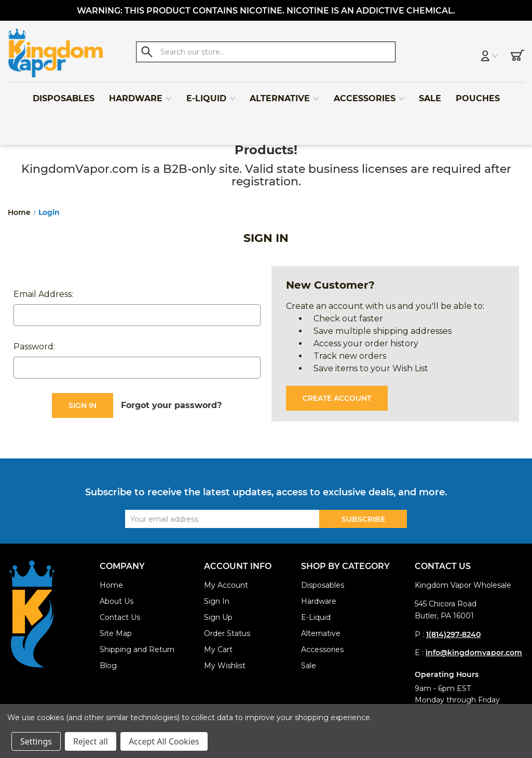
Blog (108, 666)
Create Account (337, 398)
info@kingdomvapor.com (474, 653)
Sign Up (218, 617)
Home (111, 585)
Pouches (478, 94)
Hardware (141, 94)
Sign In (217, 601)
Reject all (91, 741)
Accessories (370, 94)
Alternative (285, 94)
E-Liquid (211, 94)
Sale (430, 94)
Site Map (116, 633)
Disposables (64, 94)
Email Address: (43, 294)
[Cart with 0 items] (517, 53)
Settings (36, 741)
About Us (117, 601)
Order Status (227, 633)
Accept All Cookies (164, 741)
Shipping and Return (137, 649)
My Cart (218, 649)
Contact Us (120, 617)
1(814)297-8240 (453, 634)
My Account (226, 585)
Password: (34, 347)
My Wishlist (225, 666)
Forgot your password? (171, 405)
